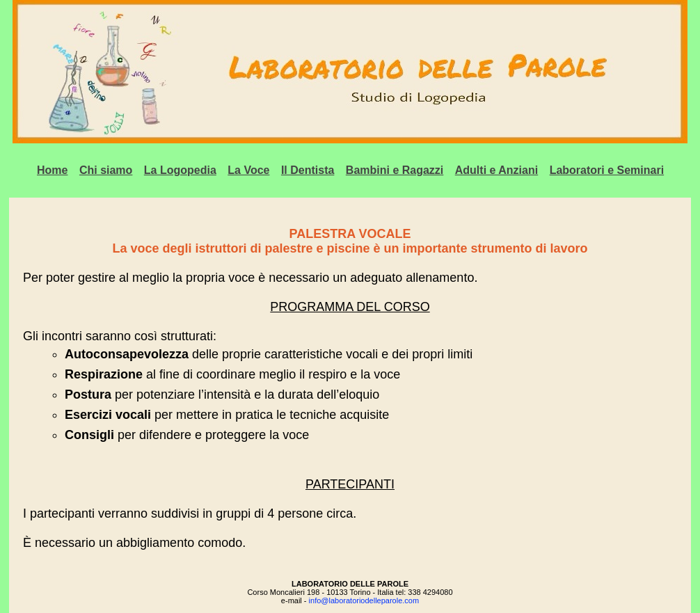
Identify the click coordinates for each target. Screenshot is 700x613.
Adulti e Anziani (496, 170)
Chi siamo (106, 170)
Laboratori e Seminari (607, 170)
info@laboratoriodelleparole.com (364, 600)
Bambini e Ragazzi (395, 170)
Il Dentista (308, 170)
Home (52, 170)
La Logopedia (180, 170)
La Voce (248, 170)
